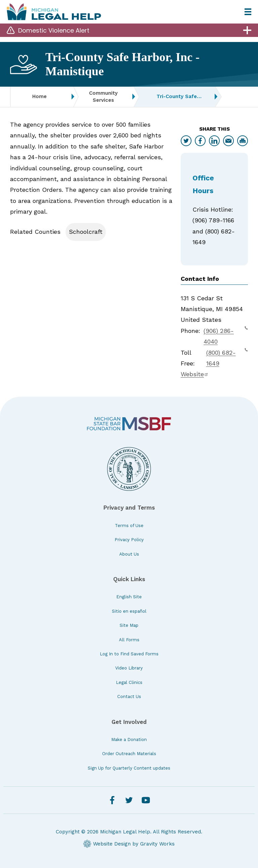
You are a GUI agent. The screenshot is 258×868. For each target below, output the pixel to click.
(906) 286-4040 (226, 335)
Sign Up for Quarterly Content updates (129, 768)
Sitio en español (129, 611)
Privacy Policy (129, 540)
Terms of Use (129, 526)
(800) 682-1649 (227, 357)
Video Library (129, 668)
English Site (129, 597)
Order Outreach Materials (129, 754)
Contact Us (129, 697)
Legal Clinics (129, 682)
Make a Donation (129, 740)
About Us (129, 554)
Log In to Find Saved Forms (129, 654)
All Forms (129, 640)
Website (195, 374)
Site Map (129, 625)
